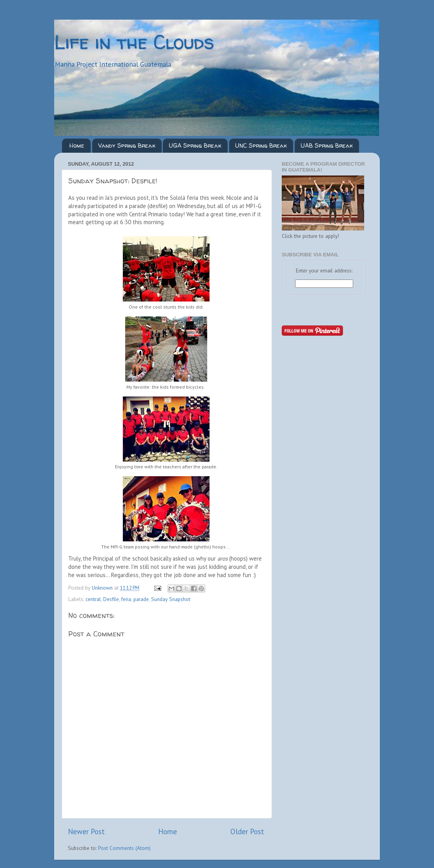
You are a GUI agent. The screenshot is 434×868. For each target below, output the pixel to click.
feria (126, 599)
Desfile (111, 599)
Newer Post (86, 831)
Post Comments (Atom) (124, 848)
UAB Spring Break (327, 145)
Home (77, 145)
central (93, 599)
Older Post (247, 831)
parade (141, 599)
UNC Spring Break (261, 145)
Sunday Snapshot (171, 599)
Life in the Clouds (134, 42)
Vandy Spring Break (127, 145)
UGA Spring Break (195, 145)
